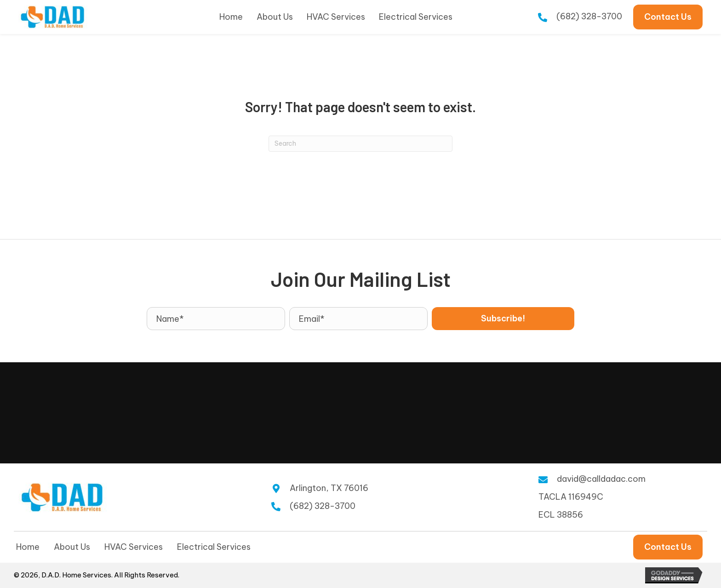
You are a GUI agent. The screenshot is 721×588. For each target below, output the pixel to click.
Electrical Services (214, 547)
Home (28, 547)
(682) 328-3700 (589, 16)
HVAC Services (134, 547)
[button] (503, 319)
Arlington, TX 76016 (329, 488)
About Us (72, 547)
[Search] (360, 144)
